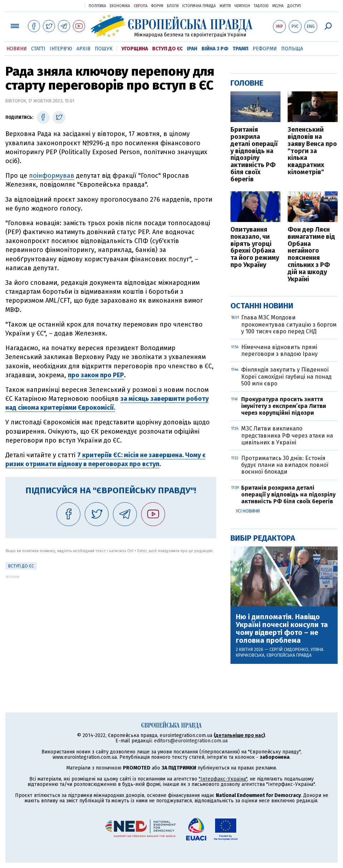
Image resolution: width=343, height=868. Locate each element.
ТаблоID (261, 6)
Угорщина (135, 49)
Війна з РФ (215, 49)
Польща (292, 49)
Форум (157, 6)
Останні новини (262, 306)
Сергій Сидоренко (289, 650)
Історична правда (199, 6)
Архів (83, 49)
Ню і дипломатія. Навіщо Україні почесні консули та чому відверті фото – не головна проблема (282, 629)
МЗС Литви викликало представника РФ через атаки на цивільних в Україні (287, 435)
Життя (225, 6)
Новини (17, 49)
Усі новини (248, 511)
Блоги (173, 6)
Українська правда (62, 6)
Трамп (240, 49)
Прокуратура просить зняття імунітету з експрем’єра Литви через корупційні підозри (284, 406)
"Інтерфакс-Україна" (223, 779)
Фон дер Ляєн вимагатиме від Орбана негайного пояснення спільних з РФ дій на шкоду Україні (311, 254)
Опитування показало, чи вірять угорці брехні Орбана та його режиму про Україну (255, 248)
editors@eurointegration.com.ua (191, 741)
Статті (38, 49)
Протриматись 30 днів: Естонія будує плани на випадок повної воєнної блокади (285, 465)
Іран (192, 49)
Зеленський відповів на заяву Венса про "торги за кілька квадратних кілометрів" (312, 151)
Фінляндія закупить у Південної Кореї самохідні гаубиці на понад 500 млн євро (286, 376)
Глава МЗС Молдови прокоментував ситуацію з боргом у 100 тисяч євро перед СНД (289, 324)
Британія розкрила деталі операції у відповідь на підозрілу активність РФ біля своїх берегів (254, 155)
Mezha (278, 6)
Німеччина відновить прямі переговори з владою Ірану (279, 350)
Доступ (294, 6)
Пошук (104, 49)
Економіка (120, 6)
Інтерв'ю (61, 49)
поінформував (52, 176)
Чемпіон (242, 6)
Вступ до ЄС (167, 49)
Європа (141, 6)
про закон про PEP (96, 375)
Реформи (265, 49)
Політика (97, 6)
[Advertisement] (111, 629)
